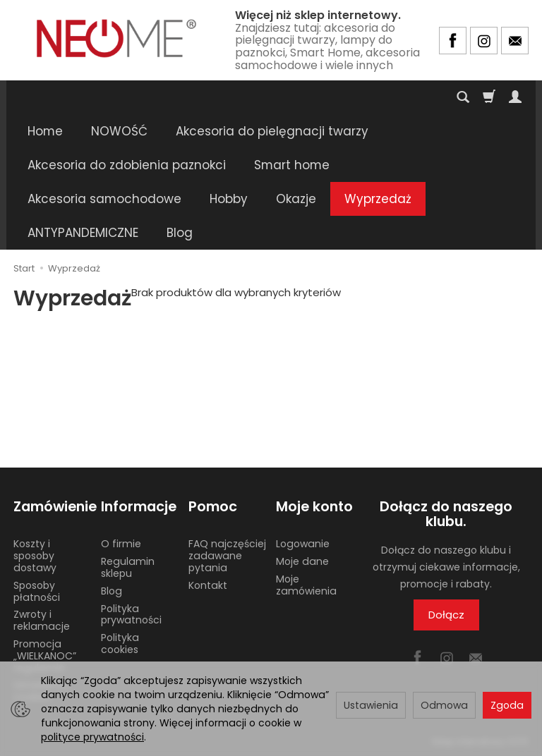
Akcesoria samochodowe (104, 199)
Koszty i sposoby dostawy (35, 556)
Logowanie (303, 544)
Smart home (292, 165)
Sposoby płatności (37, 591)
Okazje (296, 199)
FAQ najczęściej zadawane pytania (227, 556)
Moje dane (302, 561)
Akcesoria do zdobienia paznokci (127, 165)
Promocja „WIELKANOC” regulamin (45, 656)
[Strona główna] (116, 38)
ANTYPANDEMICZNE (83, 233)
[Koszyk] (489, 97)
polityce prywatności (92, 737)
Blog (180, 233)
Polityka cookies (120, 644)
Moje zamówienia (306, 585)
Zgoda (507, 705)
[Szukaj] (463, 97)
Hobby (229, 199)
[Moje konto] (515, 97)
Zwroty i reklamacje (42, 620)
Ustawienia (371, 705)
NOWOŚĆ (119, 131)
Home (45, 131)
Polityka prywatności (131, 615)
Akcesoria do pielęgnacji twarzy (272, 131)
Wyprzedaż (378, 199)
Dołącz (446, 615)
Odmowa (444, 705)
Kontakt (208, 585)
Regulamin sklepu (128, 567)
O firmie (121, 544)
